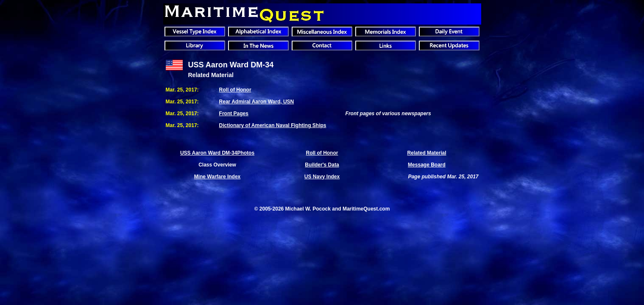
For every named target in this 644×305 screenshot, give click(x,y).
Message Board (427, 165)
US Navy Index (322, 177)
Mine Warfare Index (217, 177)
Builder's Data (322, 165)
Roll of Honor (235, 90)
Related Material (427, 153)
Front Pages (234, 114)
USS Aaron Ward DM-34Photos (217, 153)
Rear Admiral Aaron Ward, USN (257, 102)
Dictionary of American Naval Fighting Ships (273, 125)
